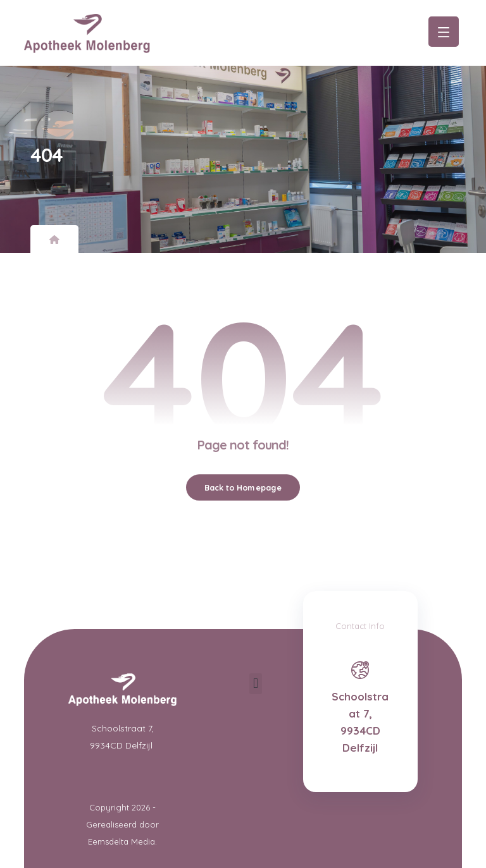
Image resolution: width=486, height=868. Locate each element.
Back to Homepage (243, 487)
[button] (255, 684)
